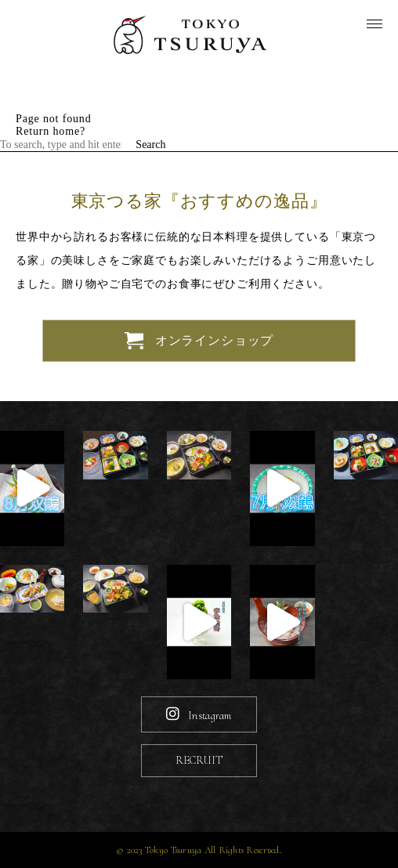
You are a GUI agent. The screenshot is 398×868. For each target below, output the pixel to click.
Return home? (51, 131)
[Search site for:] (66, 145)
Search (150, 145)
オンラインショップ (199, 341)
